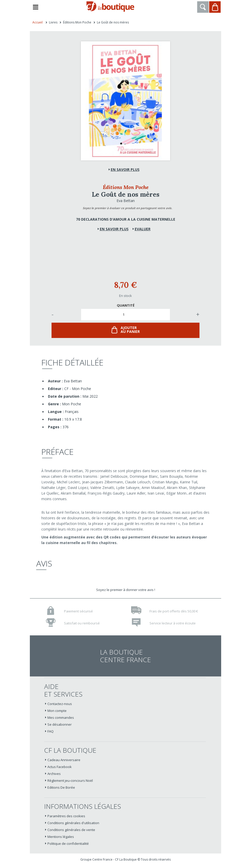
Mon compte (57, 711)
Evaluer (143, 229)
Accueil (37, 22)
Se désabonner (60, 724)
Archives (54, 774)
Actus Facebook (60, 767)
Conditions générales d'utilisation (73, 823)
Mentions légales (61, 837)
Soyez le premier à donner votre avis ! (126, 590)
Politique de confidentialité (68, 844)
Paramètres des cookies (66, 816)
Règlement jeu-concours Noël (70, 781)
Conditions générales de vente (71, 830)
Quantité (126, 305)
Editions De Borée (61, 787)
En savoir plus (125, 169)
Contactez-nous (60, 704)
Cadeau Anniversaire (64, 760)
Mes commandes (61, 718)
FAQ (51, 731)
